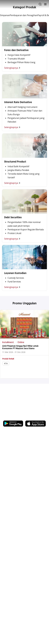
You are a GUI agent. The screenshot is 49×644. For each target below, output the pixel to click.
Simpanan (5, 15)
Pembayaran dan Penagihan (24, 15)
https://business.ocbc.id (16, 418)
